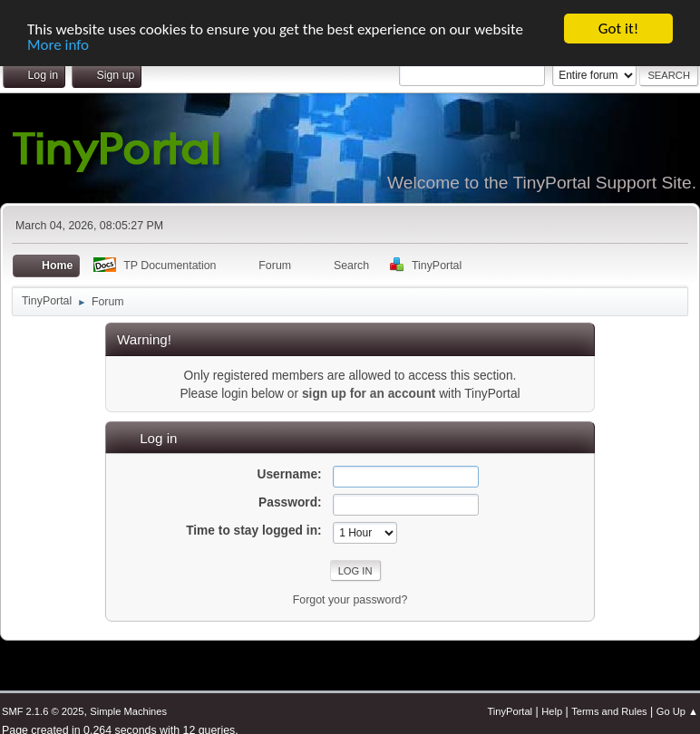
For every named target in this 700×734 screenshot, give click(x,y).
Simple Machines (128, 711)
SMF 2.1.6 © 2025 (43, 711)
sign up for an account (369, 394)
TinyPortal (510, 711)
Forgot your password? (350, 600)
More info (58, 44)
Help (552, 711)
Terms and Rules (609, 711)
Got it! (618, 29)
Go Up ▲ (677, 711)
